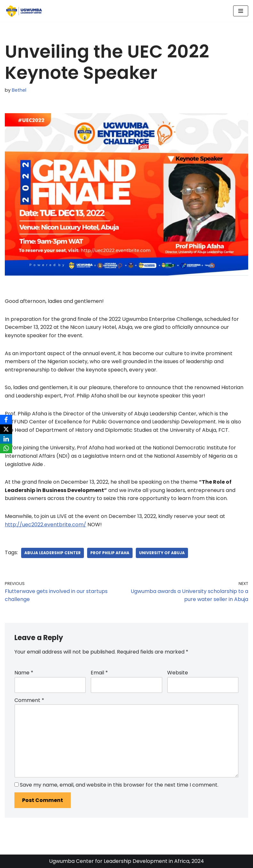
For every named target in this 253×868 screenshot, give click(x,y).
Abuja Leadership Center (53, 553)
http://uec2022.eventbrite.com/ (45, 525)
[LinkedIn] (6, 439)
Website (178, 673)
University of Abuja (162, 553)
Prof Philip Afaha (110, 553)
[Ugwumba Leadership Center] (24, 11)
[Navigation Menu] (241, 11)
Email (99, 673)
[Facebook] (6, 420)
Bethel (19, 90)
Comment (29, 700)
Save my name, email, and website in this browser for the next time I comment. (119, 785)
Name (24, 673)
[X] (6, 429)
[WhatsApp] (6, 448)
